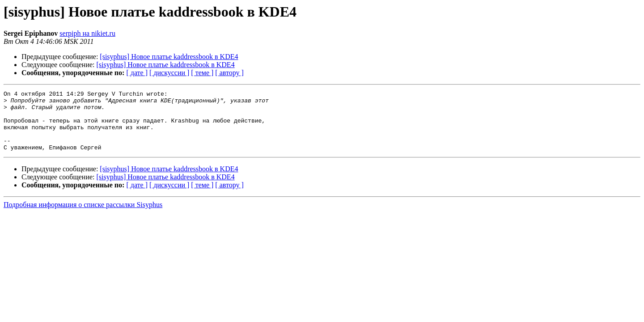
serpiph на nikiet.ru (87, 33)
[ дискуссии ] (169, 73)
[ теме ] (202, 73)
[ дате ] (137, 73)
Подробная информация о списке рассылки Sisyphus (83, 217)
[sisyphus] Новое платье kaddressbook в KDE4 (169, 57)
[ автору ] (229, 73)
